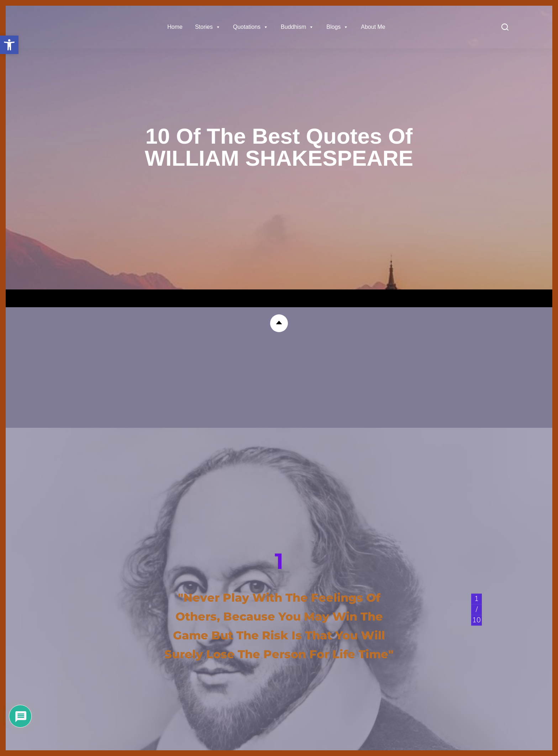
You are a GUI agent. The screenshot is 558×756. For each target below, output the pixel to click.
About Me (373, 27)
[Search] (505, 27)
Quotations (251, 27)
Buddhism (297, 27)
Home (175, 27)
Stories (208, 27)
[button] (9, 45)
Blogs (337, 27)
